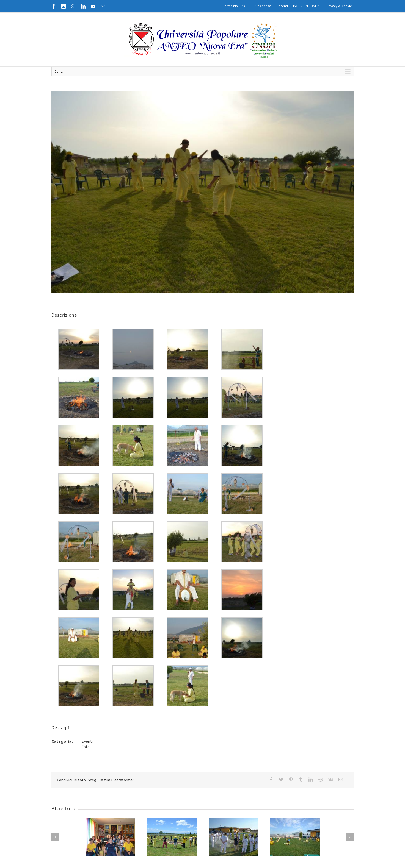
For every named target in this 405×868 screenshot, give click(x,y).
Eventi (87, 741)
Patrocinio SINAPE (236, 6)
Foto (86, 747)
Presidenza (263, 6)
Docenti (282, 6)
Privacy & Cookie (339, 6)
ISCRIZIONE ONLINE (307, 6)
